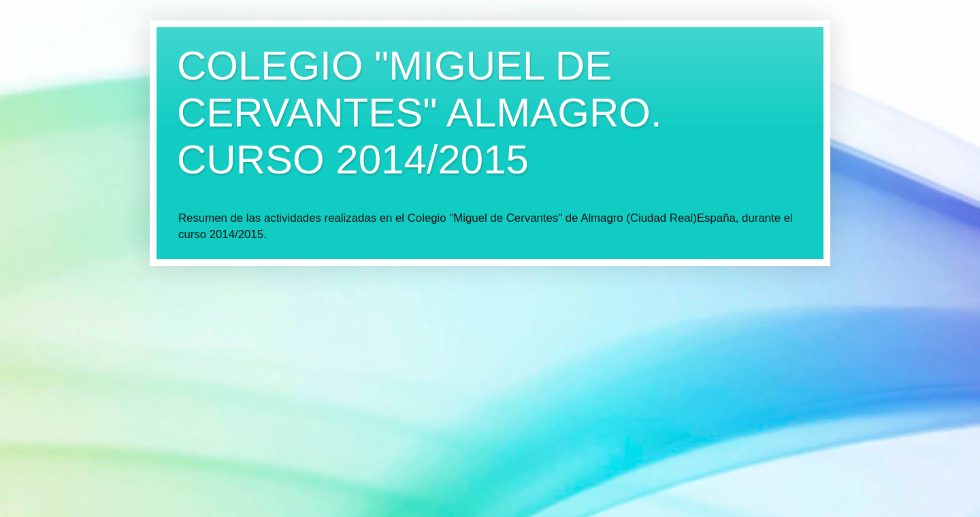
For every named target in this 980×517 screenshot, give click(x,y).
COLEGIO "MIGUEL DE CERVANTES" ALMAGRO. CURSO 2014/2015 (420, 113)
